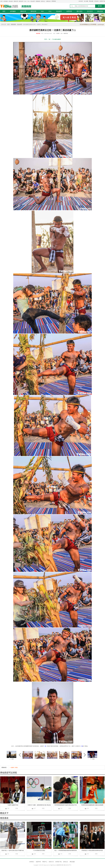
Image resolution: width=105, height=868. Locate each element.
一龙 (45, 746)
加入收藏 (86, 1)
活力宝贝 (90, 11)
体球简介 (32, 862)
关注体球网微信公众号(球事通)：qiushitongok (92, 24)
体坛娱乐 (11, 1)
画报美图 (13, 24)
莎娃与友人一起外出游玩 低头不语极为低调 (13, 851)
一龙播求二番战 (14, 767)
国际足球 (16, 1)
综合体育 (33, 1)
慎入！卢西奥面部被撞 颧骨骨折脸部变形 (66, 850)
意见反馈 (96, 1)
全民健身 (6, 1)
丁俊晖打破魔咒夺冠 (13, 805)
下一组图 (92, 759)
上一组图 (12, 759)
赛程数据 (54, 1)
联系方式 (51, 862)
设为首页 (81, 1)
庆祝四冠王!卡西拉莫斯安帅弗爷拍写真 (92, 850)
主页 (8, 24)
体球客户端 (102, 1)
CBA (28, 1)
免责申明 (38, 862)
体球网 (9, 6)
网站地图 (91, 1)
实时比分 (43, 1)
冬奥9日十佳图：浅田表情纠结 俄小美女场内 (39, 805)
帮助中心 (45, 862)
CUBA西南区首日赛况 (39, 850)
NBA (25, 1)
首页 (1, 1)
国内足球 (21, 1)
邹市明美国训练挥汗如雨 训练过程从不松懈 (66, 805)
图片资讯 (80, 11)
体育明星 (69, 11)
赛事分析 (48, 1)
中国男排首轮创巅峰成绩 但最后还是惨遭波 (92, 805)
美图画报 (38, 1)
